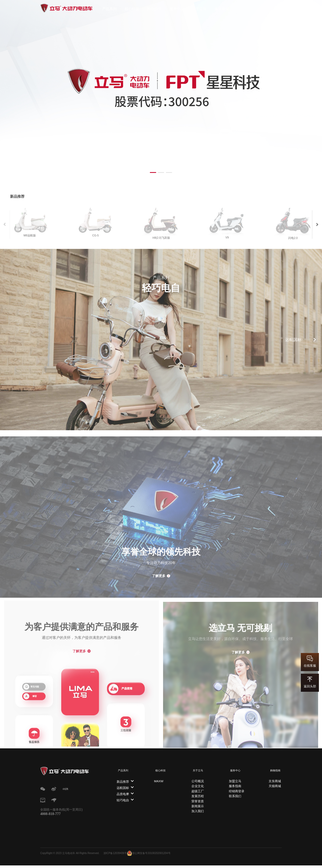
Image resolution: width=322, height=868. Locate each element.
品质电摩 (123, 792)
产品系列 (109, 9)
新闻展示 (197, 804)
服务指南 (235, 783)
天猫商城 (276, 783)
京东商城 (276, 779)
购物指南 (154, 9)
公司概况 (197, 779)
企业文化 (197, 783)
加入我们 (197, 809)
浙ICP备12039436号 (118, 856)
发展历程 (197, 794)
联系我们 (235, 794)
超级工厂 (197, 788)
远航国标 (123, 786)
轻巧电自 (123, 798)
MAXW (159, 779)
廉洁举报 (222, 9)
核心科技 (132, 9)
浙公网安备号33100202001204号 (151, 856)
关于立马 (199, 9)
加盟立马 (235, 779)
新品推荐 (123, 779)
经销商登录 (236, 788)
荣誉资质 (197, 798)
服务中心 (177, 9)
